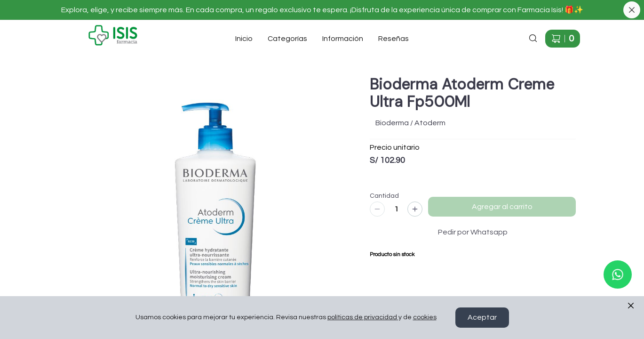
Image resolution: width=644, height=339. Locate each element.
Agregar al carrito (502, 207)
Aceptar (482, 318)
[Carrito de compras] (563, 39)
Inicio (244, 39)
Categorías (287, 39)
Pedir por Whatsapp (473, 232)
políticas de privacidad (363, 318)
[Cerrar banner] (632, 10)
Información (343, 39)
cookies (425, 318)
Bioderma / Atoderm (410, 123)
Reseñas (394, 39)
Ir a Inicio (79, 28)
